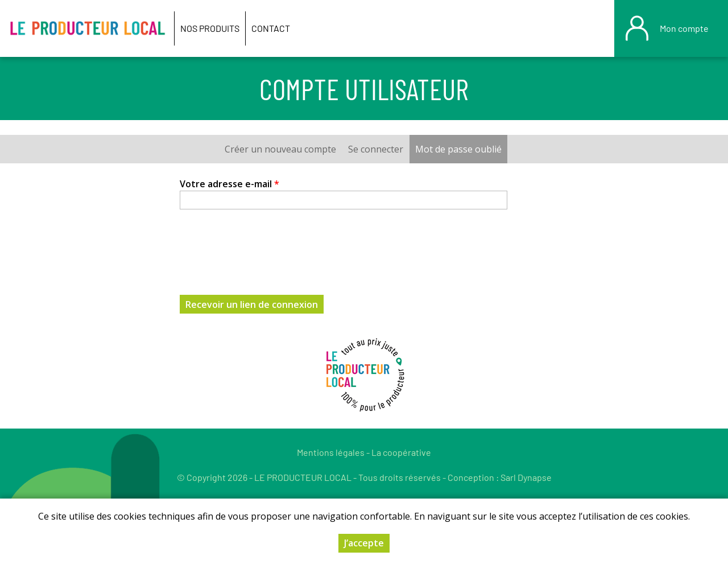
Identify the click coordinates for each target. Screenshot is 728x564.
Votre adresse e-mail (229, 184)
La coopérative (401, 452)
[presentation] (266, 245)
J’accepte (364, 543)
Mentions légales (331, 452)
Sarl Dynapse (526, 477)
